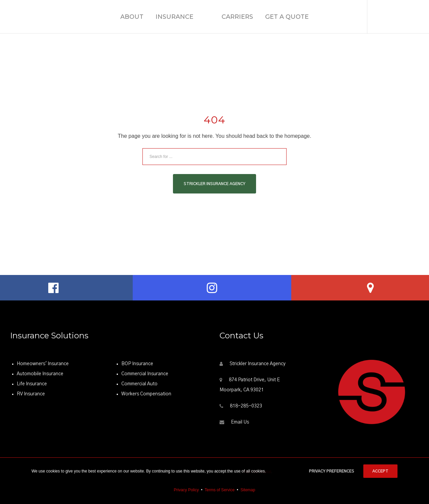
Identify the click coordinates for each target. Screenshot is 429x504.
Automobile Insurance (40, 374)
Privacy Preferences (332, 471)
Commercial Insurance (145, 374)
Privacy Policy (187, 490)
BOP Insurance (137, 364)
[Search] (278, 157)
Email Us (240, 422)
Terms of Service (220, 490)
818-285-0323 (246, 406)
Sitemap (248, 490)
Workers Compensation (146, 394)
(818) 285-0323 (398, 16)
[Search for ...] (214, 157)
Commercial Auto (139, 384)
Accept (380, 471)
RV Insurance (31, 394)
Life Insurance (32, 384)
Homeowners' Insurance (43, 364)
